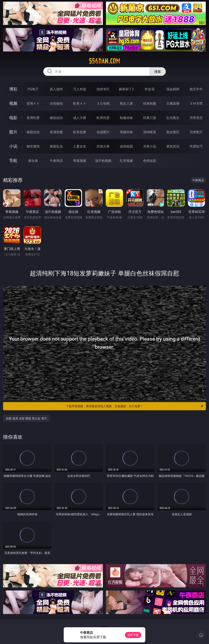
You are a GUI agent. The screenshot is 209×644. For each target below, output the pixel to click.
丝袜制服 (150, 103)
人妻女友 (80, 146)
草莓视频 (80, 161)
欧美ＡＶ (80, 103)
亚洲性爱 (33, 118)
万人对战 (80, 89)
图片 (13, 132)
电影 (13, 118)
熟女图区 (173, 132)
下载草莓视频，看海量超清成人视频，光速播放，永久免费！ (135, 406)
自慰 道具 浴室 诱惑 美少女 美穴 (26, 418)
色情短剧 (150, 161)
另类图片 (196, 132)
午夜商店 (56, 161)
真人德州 (56, 89)
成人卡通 (80, 118)
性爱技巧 (196, 146)
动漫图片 (103, 132)
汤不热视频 (103, 161)
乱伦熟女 (173, 118)
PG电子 (33, 89)
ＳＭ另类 (196, 103)
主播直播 (173, 103)
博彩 (13, 89)
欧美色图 (80, 132)
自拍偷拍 (56, 103)
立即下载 (133, 635)
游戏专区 (103, 89)
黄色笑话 (173, 146)
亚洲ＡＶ (33, 103)
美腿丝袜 (126, 132)
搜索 (158, 72)
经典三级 (150, 118)
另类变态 (196, 118)
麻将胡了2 (126, 89)
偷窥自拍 (33, 132)
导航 (13, 160)
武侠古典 (103, 146)
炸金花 (150, 89)
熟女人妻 (126, 103)
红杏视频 (126, 161)
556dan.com (104, 61)
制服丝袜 (126, 118)
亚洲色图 (56, 132)
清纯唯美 (150, 132)
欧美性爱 (103, 118)
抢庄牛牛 (196, 89)
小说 (13, 146)
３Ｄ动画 (103, 103)
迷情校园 (126, 146)
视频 (13, 103)
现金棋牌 (173, 89)
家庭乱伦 (56, 146)
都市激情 (33, 146)
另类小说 (150, 146)
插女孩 (33, 161)
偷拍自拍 (56, 118)
